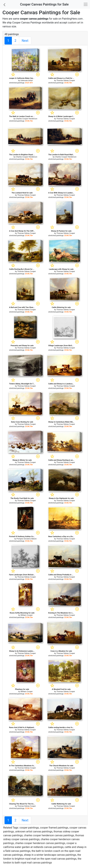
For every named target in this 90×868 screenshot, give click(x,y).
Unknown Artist (27, 81)
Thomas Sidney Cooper (66, 81)
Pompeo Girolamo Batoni (27, 539)
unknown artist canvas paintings (34, 832)
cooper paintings (29, 828)
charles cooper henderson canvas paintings (49, 835)
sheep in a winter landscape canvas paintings (50, 855)
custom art (74, 23)
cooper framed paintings (54, 828)
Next (25, 41)
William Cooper (26, 615)
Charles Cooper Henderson (27, 119)
